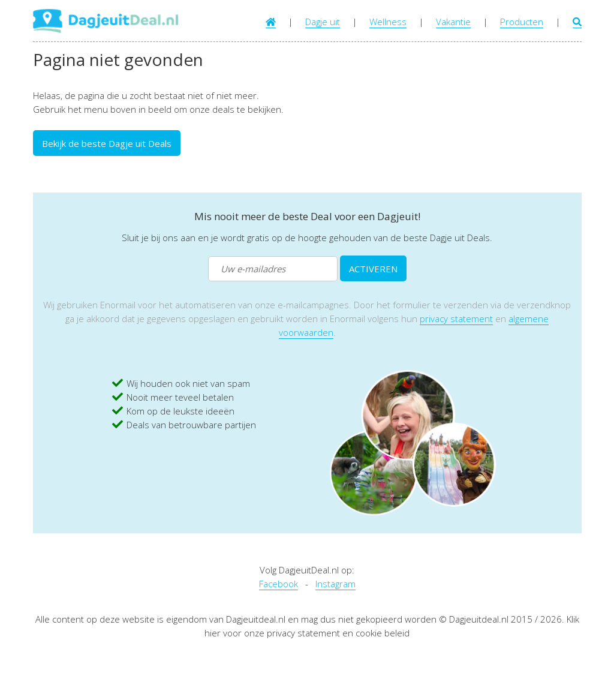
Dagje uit (323, 22)
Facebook (279, 584)
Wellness (388, 22)
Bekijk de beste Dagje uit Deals (107, 143)
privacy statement (456, 319)
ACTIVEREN (373, 269)
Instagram (335, 584)
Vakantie (453, 22)
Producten (522, 22)
